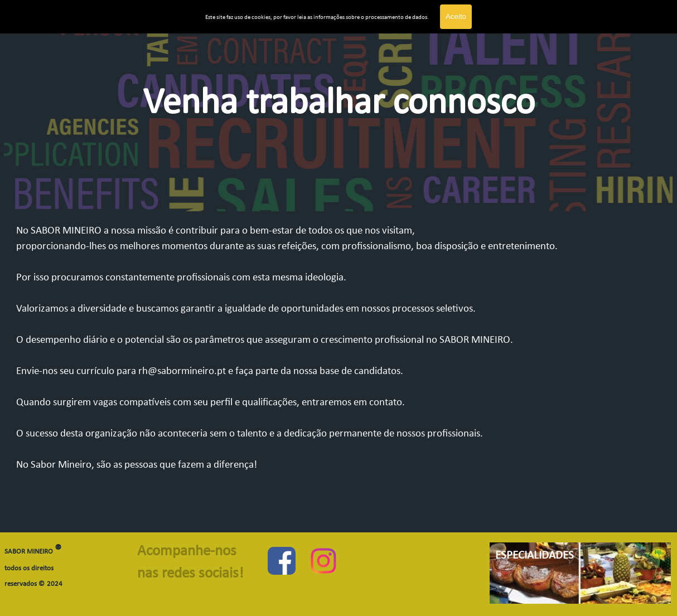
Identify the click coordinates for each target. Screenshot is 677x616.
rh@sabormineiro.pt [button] (182, 372)
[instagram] (323, 561)
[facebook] (282, 561)
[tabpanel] (338, 120)
